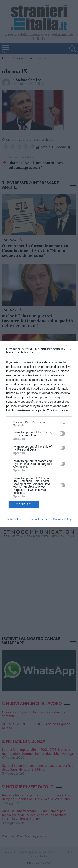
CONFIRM (24, 504)
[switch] (62, 433)
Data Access (39, 519)
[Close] (70, 349)
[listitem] (39, 424)
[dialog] (39, 434)
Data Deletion (15, 519)
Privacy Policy (62, 519)
